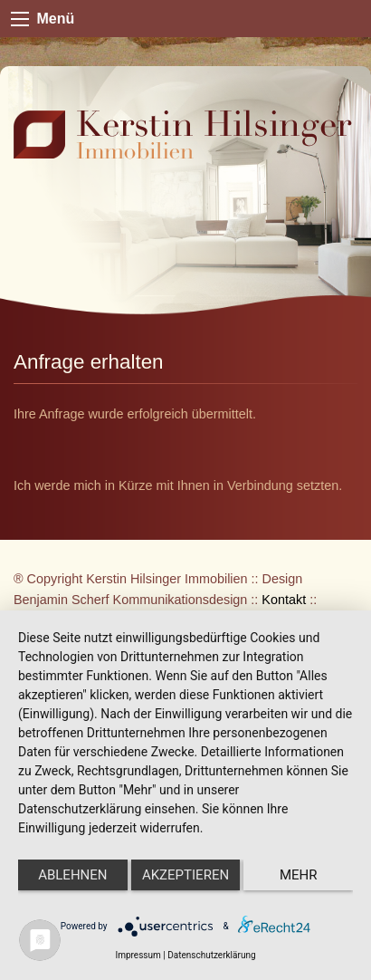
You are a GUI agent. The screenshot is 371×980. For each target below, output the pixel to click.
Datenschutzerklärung (211, 955)
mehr (299, 875)
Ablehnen (72, 875)
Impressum (138, 955)
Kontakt (284, 600)
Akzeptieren (185, 875)
